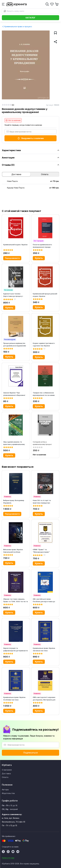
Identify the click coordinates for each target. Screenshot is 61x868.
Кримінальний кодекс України (15, 245)
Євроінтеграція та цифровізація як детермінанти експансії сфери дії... (15, 649)
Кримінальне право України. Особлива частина (14, 698)
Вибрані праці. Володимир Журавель (14, 502)
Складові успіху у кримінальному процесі (42, 443)
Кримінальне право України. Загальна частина (44, 649)
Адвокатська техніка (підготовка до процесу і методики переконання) (13, 295)
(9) (44, 555)
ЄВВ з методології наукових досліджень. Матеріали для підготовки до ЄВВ (44, 698)
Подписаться (30, 753)
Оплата (45, 174)
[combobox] (30, 11)
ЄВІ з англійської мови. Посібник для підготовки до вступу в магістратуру (44, 600)
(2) (15, 299)
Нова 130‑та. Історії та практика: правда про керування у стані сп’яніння (44, 502)
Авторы (5, 790)
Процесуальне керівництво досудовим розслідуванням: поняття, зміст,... (15, 344)
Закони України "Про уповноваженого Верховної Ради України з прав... (14, 394)
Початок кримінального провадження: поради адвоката (42, 246)
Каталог (30, 18)
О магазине (7, 770)
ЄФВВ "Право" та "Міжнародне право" (41, 551)
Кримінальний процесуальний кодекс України (45, 295)
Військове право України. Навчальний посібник (13, 551)
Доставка (16, 174)
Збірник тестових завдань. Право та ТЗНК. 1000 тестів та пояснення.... (16, 600)
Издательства (8, 793)
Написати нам (8, 858)
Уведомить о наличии (30, 138)
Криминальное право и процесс (17, 26)
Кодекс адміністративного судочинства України (44, 344)
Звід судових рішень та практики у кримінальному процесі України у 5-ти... (14, 443)
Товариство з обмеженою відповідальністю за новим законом (44, 394)
